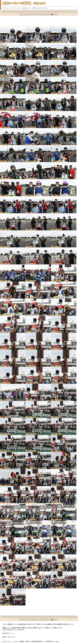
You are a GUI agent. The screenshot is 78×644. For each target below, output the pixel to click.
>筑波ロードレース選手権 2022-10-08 (33, 8)
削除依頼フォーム (8, 633)
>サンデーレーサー (16, 8)
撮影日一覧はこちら (9, 637)
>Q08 (46, 8)
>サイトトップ (6, 8)
